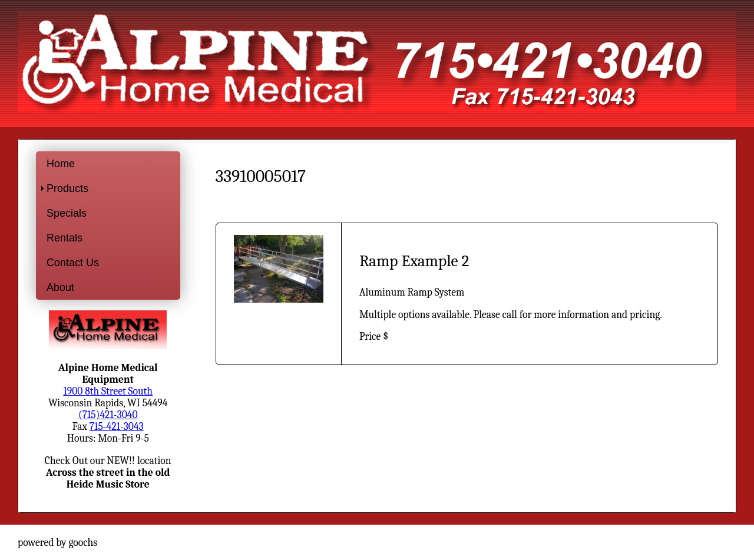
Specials (67, 213)
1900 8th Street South (108, 391)
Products (67, 188)
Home (61, 164)
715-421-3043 (117, 426)
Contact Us (73, 263)
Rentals (65, 238)
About (60, 287)
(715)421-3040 (108, 415)
